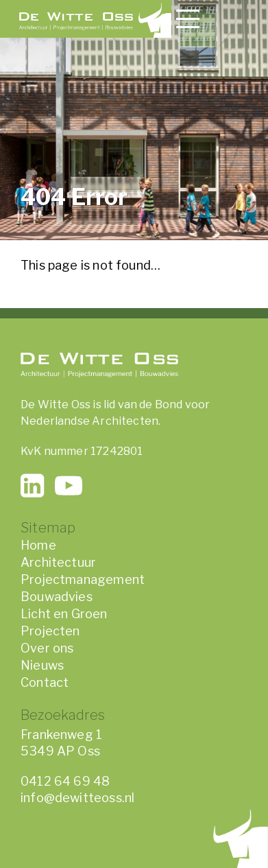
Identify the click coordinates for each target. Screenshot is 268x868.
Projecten (50, 631)
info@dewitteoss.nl (77, 798)
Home (38, 545)
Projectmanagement (83, 579)
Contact (45, 682)
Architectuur (58, 562)
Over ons (47, 648)
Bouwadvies (57, 597)
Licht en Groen (64, 614)
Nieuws (42, 665)
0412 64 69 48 (65, 781)
